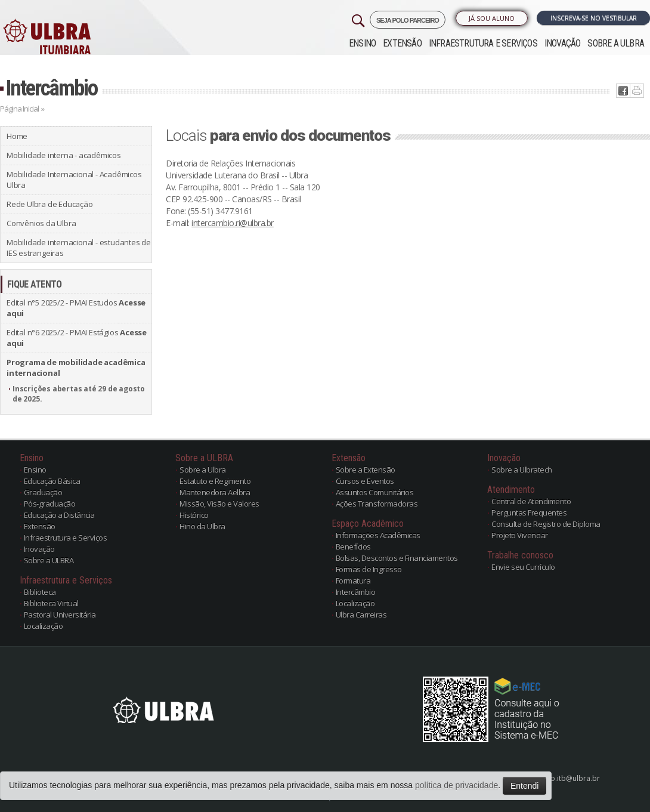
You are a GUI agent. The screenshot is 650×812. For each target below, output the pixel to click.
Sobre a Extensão (366, 470)
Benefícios (353, 547)
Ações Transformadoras (377, 504)
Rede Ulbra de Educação (50, 204)
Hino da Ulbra (202, 526)
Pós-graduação (50, 504)
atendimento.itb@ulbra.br (556, 778)
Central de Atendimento (531, 501)
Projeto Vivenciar (520, 535)
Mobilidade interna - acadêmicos (64, 155)
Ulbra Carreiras (361, 615)
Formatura (353, 581)
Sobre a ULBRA (616, 43)
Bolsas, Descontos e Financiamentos (397, 558)
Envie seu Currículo (523, 567)
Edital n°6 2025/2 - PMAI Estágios (77, 338)
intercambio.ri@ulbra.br (233, 223)
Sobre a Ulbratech (522, 470)
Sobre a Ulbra (203, 470)
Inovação (563, 43)
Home (17, 136)
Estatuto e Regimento (215, 481)
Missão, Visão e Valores (219, 504)
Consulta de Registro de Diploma (546, 524)
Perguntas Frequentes (529, 512)
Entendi (524, 786)
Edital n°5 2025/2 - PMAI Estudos (76, 308)
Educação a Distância (59, 515)
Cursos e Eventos (365, 481)
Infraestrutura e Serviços (483, 43)
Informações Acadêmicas (378, 535)
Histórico (194, 515)
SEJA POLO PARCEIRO (408, 20)
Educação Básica (52, 481)
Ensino (362, 43)
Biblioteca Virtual (51, 603)
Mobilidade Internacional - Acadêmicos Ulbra (74, 180)
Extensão (402, 43)
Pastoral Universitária (60, 615)
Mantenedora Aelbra (215, 492)
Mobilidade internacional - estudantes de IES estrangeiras (79, 248)
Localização (44, 626)
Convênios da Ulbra (41, 223)
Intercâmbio (52, 88)
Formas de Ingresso (369, 569)
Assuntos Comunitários (375, 492)
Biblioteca (40, 592)
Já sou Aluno (492, 18)
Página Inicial (19, 109)
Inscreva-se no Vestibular (594, 18)
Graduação (43, 492)
